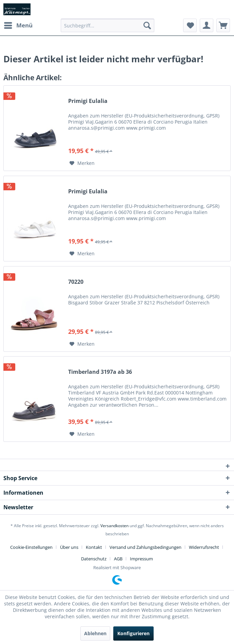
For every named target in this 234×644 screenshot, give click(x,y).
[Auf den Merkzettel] (82, 163)
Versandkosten (114, 526)
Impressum (141, 559)
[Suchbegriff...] (108, 25)
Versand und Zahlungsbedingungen (145, 547)
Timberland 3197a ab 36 (100, 372)
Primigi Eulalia (88, 101)
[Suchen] (147, 25)
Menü (18, 25)
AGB (118, 559)
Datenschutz (94, 559)
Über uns (69, 547)
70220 (76, 282)
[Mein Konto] (207, 25)
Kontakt (94, 547)
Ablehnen (95, 633)
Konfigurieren (133, 633)
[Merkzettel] (190, 25)
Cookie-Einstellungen (31, 547)
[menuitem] (18, 25)
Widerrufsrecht (204, 547)
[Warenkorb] (223, 25)
